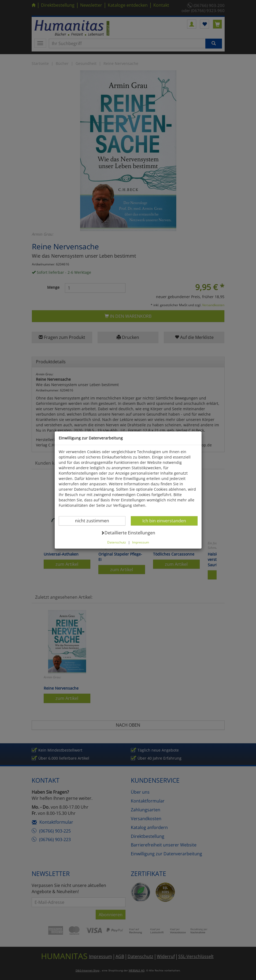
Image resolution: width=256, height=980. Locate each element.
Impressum (141, 542)
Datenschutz (117, 542)
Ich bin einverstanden (164, 521)
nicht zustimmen (95, 521)
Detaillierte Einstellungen (128, 533)
